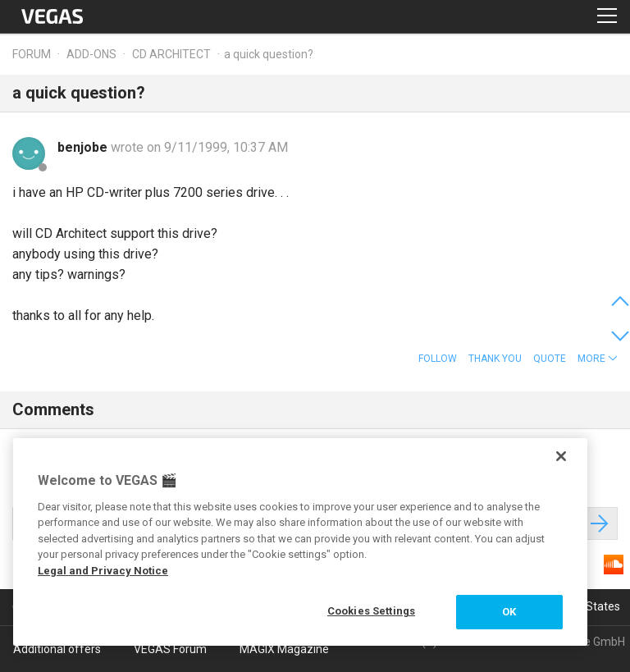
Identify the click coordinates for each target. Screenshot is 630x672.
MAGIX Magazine (284, 649)
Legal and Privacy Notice (103, 571)
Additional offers (57, 649)
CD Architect (171, 54)
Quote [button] (550, 359)
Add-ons (91, 54)
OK (509, 612)
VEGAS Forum (170, 649)
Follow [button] (438, 359)
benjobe (84, 147)
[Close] (561, 456)
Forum (32, 54)
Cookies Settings (371, 611)
